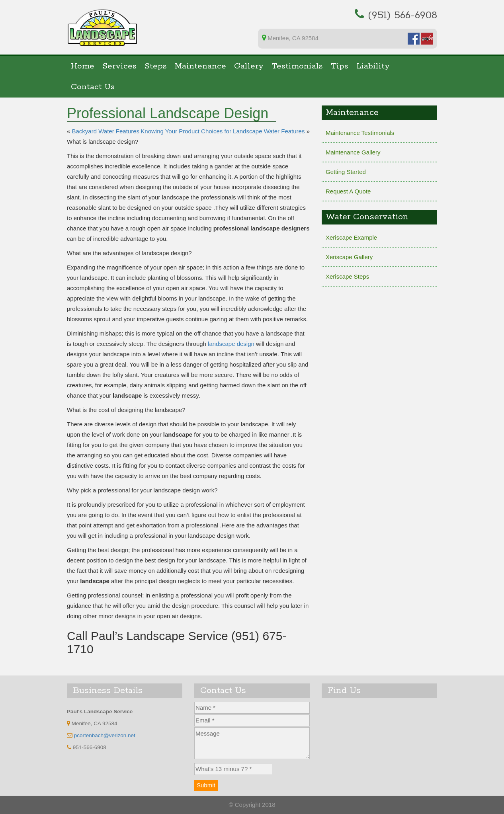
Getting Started (346, 172)
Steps (156, 66)
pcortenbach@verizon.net (105, 735)
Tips (340, 66)
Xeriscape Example (351, 237)
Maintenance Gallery (353, 152)
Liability (373, 66)
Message (252, 743)
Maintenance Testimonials (360, 133)
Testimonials (297, 66)
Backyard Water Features (106, 131)
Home (83, 66)
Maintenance (200, 66)
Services (119, 66)
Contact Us (93, 87)
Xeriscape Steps (347, 276)
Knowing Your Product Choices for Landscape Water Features (223, 131)
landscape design (231, 344)
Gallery (249, 66)
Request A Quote (348, 191)
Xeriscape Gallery (349, 257)
